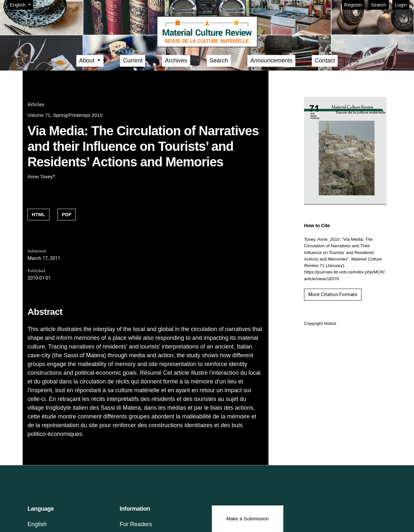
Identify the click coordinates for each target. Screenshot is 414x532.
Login (401, 5)
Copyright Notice (320, 323)
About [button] (88, 61)
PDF (67, 214)
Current (133, 61)
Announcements (271, 61)
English (21, 4)
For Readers (136, 524)
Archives (176, 61)
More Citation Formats (333, 294)
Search (379, 5)
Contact (325, 61)
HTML (38, 214)
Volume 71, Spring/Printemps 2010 (65, 115)
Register (353, 5)
